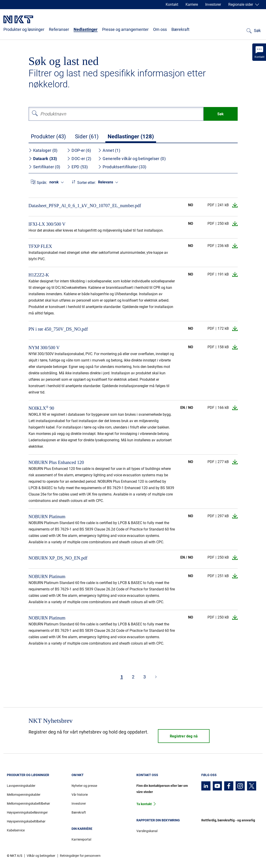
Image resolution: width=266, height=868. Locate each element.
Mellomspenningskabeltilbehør (28, 804)
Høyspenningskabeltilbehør (26, 821)
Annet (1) (109, 150)
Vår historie (80, 795)
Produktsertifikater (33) (122, 167)
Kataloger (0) (43, 150)
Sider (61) (87, 137)
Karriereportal (81, 839)
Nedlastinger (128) (131, 137)
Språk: (42, 183)
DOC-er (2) (79, 159)
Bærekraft (180, 29)
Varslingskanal (147, 831)
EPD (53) (77, 167)
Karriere (192, 4)
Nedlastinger (86, 29)
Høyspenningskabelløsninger (27, 812)
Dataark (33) (43, 159)
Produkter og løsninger (24, 29)
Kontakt (172, 4)
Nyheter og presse (84, 786)
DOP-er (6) (79, 150)
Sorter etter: (86, 183)
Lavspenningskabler (21, 786)
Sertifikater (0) (44, 167)
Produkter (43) (48, 137)
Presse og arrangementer (125, 29)
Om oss (160, 29)
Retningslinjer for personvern (80, 856)
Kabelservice (16, 830)
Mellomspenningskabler (24, 795)
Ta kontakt (144, 804)
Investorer (213, 4)
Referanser (59, 29)
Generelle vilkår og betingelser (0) (132, 159)
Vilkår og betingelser (41, 856)
